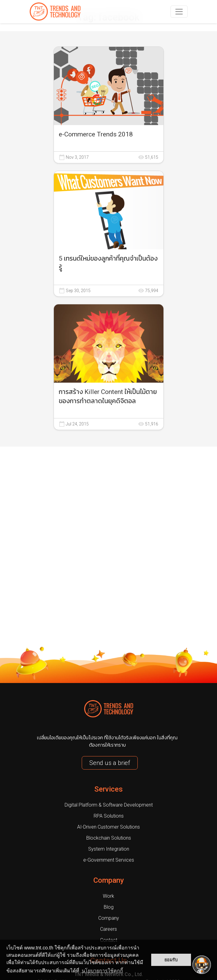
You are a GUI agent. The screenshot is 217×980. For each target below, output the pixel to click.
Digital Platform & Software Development (109, 805)
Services (109, 789)
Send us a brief (110, 763)
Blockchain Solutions (109, 838)
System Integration (109, 849)
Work (109, 896)
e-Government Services (109, 860)
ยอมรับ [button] (171, 960)
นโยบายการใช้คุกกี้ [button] (102, 971)
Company (109, 880)
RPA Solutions (109, 816)
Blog (109, 907)
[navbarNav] (179, 12)
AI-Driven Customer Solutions (109, 827)
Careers (109, 929)
